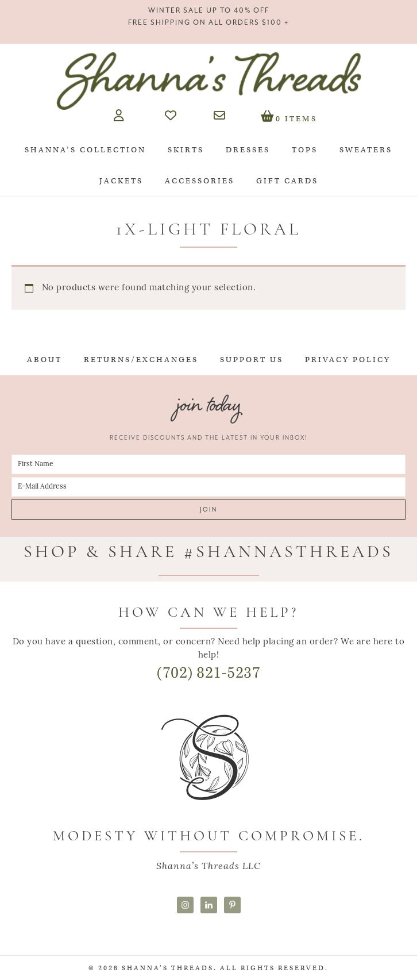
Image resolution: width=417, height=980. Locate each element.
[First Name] (208, 464)
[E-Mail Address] (208, 487)
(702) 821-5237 (208, 673)
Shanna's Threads (208, 81)
